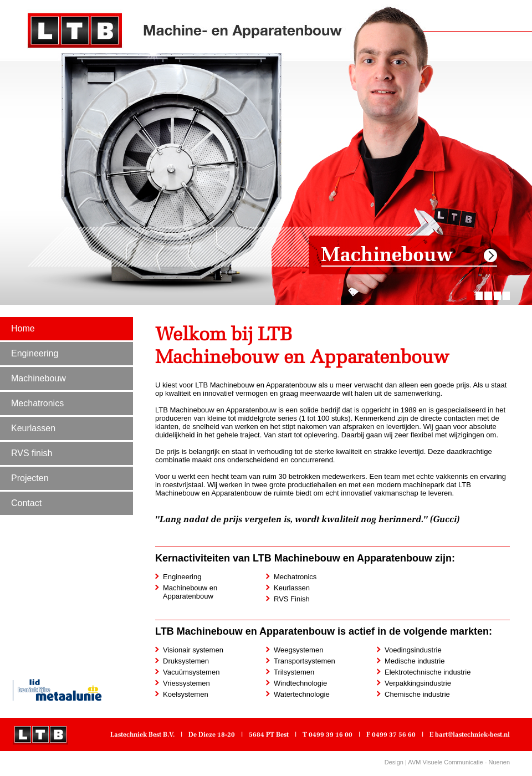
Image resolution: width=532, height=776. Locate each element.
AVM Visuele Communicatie (445, 762)
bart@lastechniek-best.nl (472, 734)
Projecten (30, 478)
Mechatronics (37, 403)
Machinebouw (39, 378)
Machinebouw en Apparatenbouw (186, 592)
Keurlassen (33, 428)
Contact (26, 503)
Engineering (35, 353)
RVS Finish (292, 599)
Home (23, 328)
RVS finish (32, 453)
